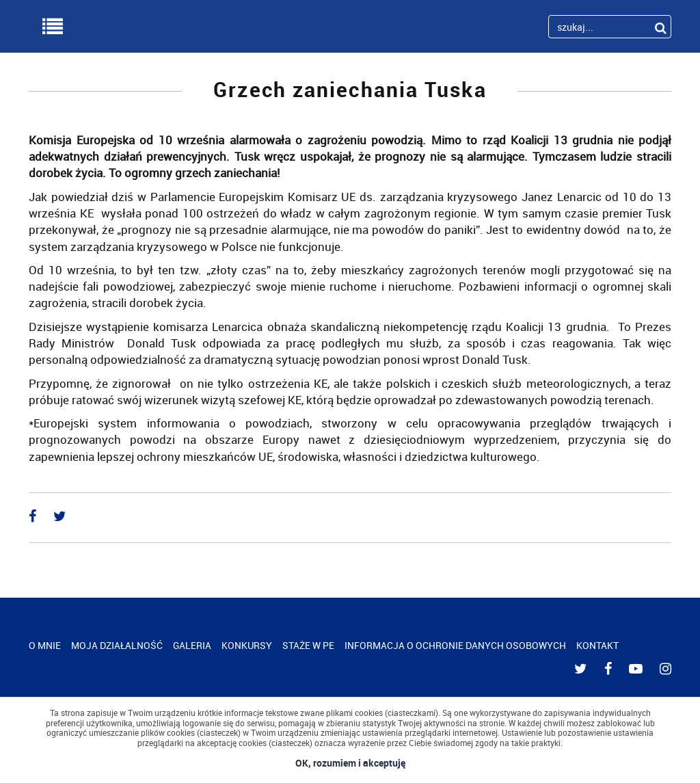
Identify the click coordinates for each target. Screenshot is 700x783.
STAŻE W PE (308, 645)
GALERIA (192, 645)
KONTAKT (597, 645)
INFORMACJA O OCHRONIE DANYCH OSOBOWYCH (455, 645)
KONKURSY (247, 645)
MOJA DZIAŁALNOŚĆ (117, 645)
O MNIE (45, 645)
